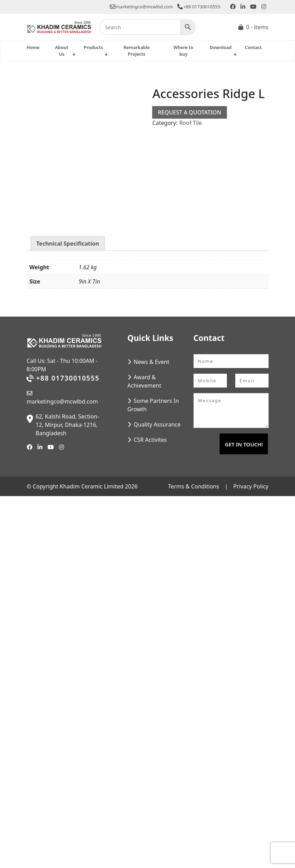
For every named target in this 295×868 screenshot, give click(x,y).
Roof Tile (191, 123)
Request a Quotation (189, 112)
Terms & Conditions (194, 486)
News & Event (152, 362)
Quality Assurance (157, 424)
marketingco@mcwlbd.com (141, 7)
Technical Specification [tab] (68, 244)
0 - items (257, 27)
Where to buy (183, 51)
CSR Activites (150, 440)
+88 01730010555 (199, 7)
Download (221, 47)
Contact (253, 47)
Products (93, 47)
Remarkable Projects (137, 51)
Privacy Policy (251, 486)
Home (33, 47)
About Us (62, 51)
